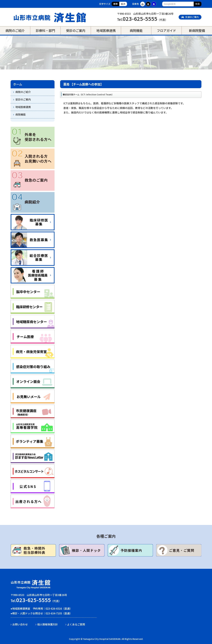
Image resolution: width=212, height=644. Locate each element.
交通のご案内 (190, 17)
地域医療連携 (106, 30)
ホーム (18, 84)
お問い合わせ (20, 624)
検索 (198, 4)
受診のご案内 (76, 30)
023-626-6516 (54, 608)
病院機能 (136, 30)
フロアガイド (166, 30)
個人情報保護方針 (47, 624)
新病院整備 (197, 30)
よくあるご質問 (76, 624)
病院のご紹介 (15, 30)
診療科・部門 (45, 30)
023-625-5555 (140, 19)
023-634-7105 (54, 613)
